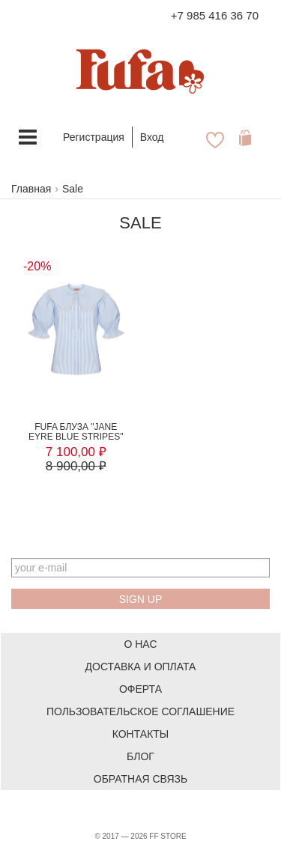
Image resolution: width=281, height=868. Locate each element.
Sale (73, 189)
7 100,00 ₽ (76, 452)
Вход (152, 137)
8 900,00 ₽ (76, 466)
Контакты (141, 734)
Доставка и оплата (141, 667)
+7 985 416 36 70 (215, 15)
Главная (31, 189)
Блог (140, 756)
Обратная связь (140, 779)
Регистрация (94, 137)
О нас (140, 644)
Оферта (140, 689)
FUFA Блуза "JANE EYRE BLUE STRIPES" (76, 432)
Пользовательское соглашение (140, 711)
